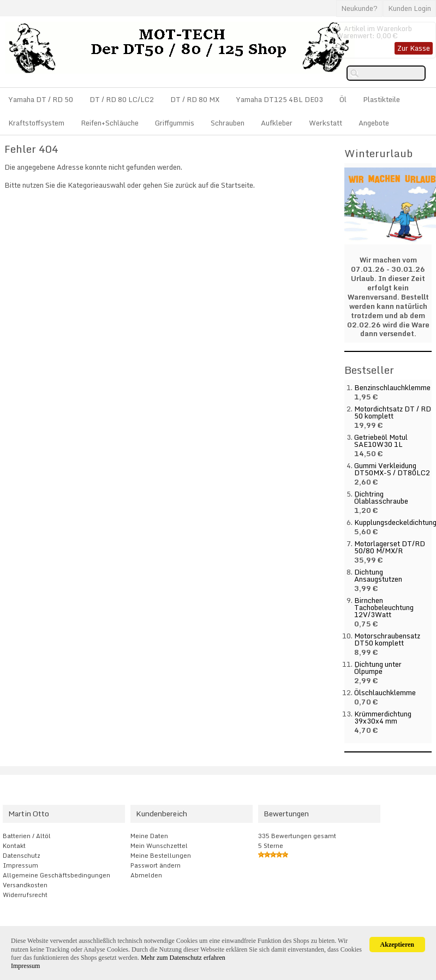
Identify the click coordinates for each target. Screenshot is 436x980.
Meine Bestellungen (161, 856)
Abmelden (146, 875)
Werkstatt (325, 123)
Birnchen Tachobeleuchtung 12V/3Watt (384, 607)
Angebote (374, 123)
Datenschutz (22, 856)
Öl (343, 99)
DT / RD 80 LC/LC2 (122, 99)
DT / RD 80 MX (195, 99)
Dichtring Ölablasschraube (381, 497)
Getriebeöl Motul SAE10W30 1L (381, 441)
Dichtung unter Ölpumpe (378, 668)
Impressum (20, 865)
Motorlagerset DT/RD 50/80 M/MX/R (390, 547)
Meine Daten (149, 836)
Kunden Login (410, 8)
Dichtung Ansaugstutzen (378, 575)
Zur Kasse (414, 48)
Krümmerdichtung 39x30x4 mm (383, 717)
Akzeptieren (397, 945)
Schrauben (228, 123)
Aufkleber (277, 123)
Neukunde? (359, 8)
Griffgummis (175, 123)
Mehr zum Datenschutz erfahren (183, 958)
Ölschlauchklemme (385, 692)
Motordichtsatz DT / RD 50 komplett (393, 412)
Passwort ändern (156, 865)
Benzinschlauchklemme (392, 387)
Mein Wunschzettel (159, 846)
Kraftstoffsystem (36, 123)
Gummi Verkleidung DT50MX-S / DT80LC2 (392, 469)
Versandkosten (25, 885)
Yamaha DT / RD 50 (41, 99)
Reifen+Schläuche (110, 123)
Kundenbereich (162, 814)
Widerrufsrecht (25, 895)
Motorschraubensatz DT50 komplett (387, 639)
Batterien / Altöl (27, 836)
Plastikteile (381, 99)
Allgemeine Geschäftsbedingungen (56, 875)
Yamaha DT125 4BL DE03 (279, 99)
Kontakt (14, 846)
